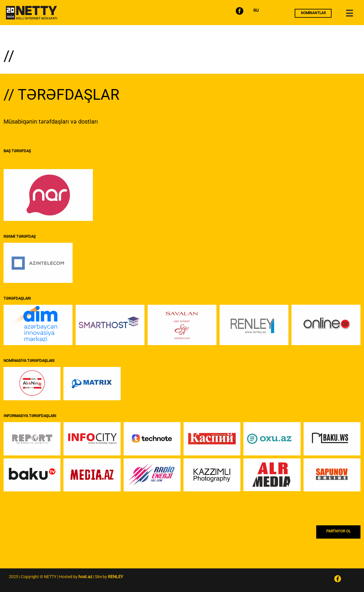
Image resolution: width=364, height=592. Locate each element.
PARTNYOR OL (338, 531)
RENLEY (115, 577)
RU (256, 10)
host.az (85, 577)
